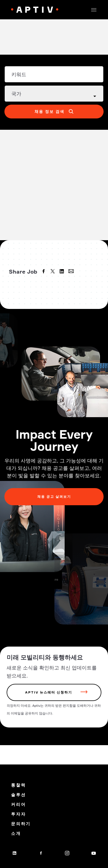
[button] (94, 10)
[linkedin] (62, 272)
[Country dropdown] (54, 94)
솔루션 (18, 795)
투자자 (18, 814)
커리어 (18, 804)
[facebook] (44, 272)
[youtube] (94, 853)
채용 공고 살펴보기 (54, 497)
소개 (16, 833)
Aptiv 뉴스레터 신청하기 (49, 692)
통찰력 (18, 785)
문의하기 (21, 824)
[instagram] (67, 853)
